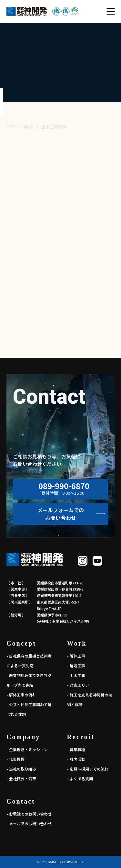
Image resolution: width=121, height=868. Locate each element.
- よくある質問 (80, 778)
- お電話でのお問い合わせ (29, 814)
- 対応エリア (78, 685)
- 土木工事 (76, 675)
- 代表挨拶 (15, 759)
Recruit (81, 737)
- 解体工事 (76, 656)
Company (23, 737)
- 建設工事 (76, 665)
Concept (21, 643)
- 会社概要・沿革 (21, 778)
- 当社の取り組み (21, 769)
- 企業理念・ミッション (27, 749)
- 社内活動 (76, 759)
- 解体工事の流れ (21, 695)
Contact (21, 801)
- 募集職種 (76, 749)
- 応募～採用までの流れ (88, 769)
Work (77, 643)
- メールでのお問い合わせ (29, 823)
